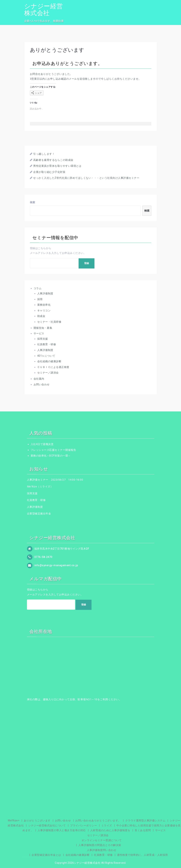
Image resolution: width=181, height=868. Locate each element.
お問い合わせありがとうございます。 (98, 820)
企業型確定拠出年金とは (46, 855)
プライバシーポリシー (83, 825)
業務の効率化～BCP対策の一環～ (51, 456)
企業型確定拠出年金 (39, 513)
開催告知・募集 (43, 328)
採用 (40, 299)
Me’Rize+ (14, 820)
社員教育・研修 (47, 344)
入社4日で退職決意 (42, 444)
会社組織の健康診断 (49, 361)
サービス (39, 333)
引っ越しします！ (44, 154)
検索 (33, 202)
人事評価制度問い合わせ (102, 850)
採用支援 (43, 339)
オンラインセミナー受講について (102, 840)
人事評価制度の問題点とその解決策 (100, 845)
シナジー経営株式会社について (47, 825)
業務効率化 (44, 305)
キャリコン (44, 310)
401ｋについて (46, 356)
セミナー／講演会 (48, 373)
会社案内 (39, 379)
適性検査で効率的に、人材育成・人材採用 (142, 855)
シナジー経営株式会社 (44, 10)
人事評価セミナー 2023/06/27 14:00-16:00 (55, 480)
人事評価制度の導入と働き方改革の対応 (62, 830)
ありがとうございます (37, 820)
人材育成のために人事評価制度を (110, 830)
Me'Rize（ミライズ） (40, 486)
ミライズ (107, 825)
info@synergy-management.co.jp (56, 565)
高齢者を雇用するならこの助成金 (53, 160)
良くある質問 (143, 830)
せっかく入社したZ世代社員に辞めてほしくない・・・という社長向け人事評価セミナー (86, 178)
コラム (38, 288)
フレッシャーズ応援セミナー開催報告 (53, 450)
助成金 (41, 316)
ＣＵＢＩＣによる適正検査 (53, 367)
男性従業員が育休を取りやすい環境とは (57, 166)
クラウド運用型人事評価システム (145, 820)
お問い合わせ (42, 384)
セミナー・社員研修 (49, 322)
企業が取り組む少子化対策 (49, 172)
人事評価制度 (45, 293)
